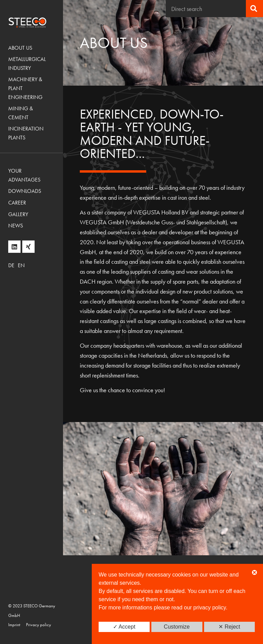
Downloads (25, 191)
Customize (177, 627)
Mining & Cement (21, 113)
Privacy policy (39, 625)
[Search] (254, 9)
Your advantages (24, 175)
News (16, 226)
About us (20, 48)
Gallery (18, 214)
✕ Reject (229, 627)
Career (17, 203)
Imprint (14, 625)
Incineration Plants (26, 133)
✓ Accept (124, 627)
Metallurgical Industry (27, 64)
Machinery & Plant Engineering (25, 88)
